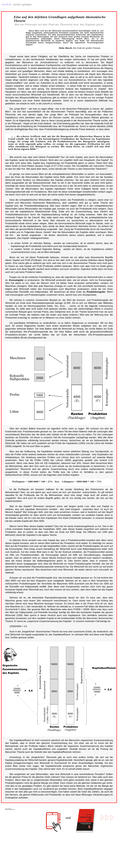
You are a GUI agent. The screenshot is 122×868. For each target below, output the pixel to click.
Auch (12, 632)
